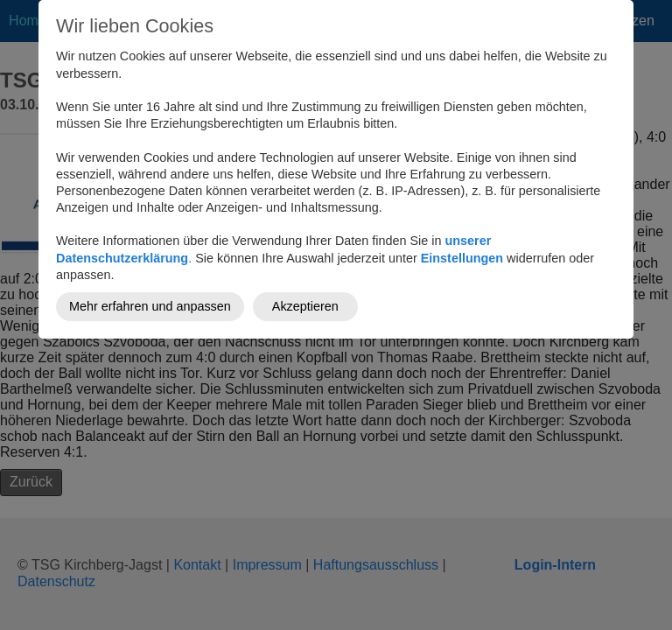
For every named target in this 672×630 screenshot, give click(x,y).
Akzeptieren (305, 306)
